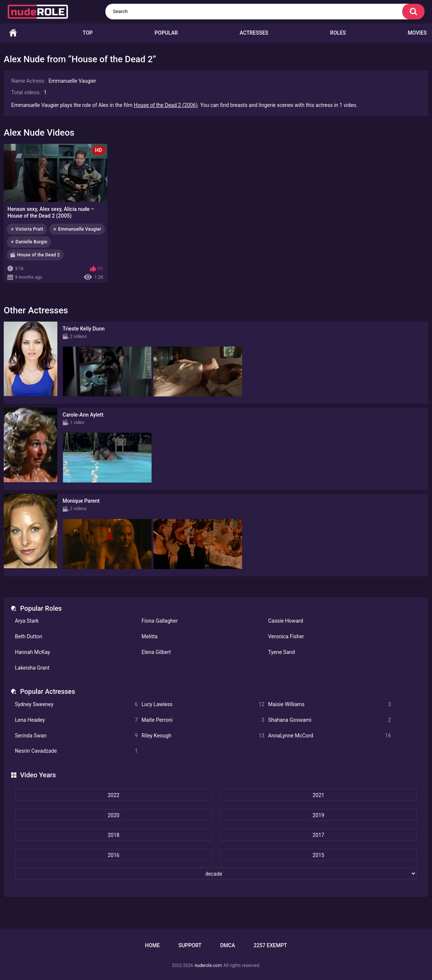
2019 (318, 815)
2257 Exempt (270, 945)
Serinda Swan (76, 736)
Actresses (254, 33)
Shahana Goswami (330, 720)
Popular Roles (41, 608)
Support (190, 945)
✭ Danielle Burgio (29, 242)
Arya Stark (27, 621)
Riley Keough (203, 736)
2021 (318, 795)
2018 (113, 835)
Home (13, 33)
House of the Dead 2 (39, 255)
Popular (166, 33)
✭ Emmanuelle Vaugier (77, 229)
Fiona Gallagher (160, 621)
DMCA (228, 945)
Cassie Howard (286, 621)
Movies (417, 33)
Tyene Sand (282, 652)
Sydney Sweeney (76, 704)
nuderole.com (208, 965)
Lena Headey (76, 720)
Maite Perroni (203, 720)
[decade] (216, 873)
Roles (338, 33)
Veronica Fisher (286, 636)
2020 (113, 815)
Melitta (150, 636)
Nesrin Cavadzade (76, 751)
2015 (318, 855)
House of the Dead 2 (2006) (166, 105)
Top (88, 33)
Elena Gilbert (156, 652)
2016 (113, 855)
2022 (113, 795)
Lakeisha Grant (32, 668)
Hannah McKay (32, 652)
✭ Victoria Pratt (27, 229)
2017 (318, 835)
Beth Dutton (29, 636)
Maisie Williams (330, 704)
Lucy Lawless (203, 704)
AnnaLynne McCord (330, 736)
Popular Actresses (47, 691)
